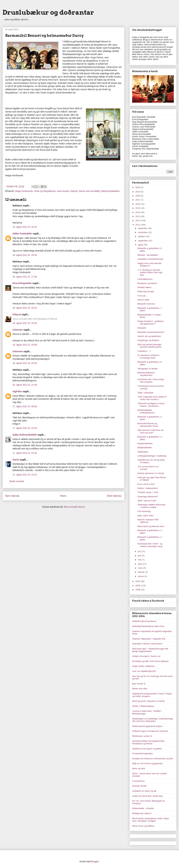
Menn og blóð (139, 768)
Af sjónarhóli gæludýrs (143, 753)
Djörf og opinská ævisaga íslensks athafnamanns (149, 346)
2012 (138, 220)
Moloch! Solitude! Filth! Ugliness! (148, 521)
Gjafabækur (143, 452)
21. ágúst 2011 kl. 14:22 (25, 475)
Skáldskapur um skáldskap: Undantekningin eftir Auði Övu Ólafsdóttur (153, 720)
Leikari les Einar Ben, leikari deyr (148, 796)
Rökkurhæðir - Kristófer (143, 808)
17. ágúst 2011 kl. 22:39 (25, 453)
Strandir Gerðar (139, 786)
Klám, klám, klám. (146, 516)
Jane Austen (63, 191)
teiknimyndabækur (110, 191)
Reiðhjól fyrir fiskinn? (142, 813)
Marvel (74, 191)
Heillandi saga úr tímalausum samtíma (150, 731)
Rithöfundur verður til (142, 736)
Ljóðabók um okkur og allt (144, 791)
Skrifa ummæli (17, 481)
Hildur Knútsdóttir (22, 234)
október (142, 236)
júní (140, 556)
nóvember (143, 232)
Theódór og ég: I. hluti (148, 492)
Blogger (95, 861)
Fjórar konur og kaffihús (143, 826)
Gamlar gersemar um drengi (151, 473)
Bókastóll (142, 328)
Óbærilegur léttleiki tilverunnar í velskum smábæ (151, 506)
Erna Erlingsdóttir (22, 283)
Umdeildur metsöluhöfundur (150, 259)
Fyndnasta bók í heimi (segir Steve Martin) (151, 381)
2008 (138, 590)
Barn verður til (139, 684)
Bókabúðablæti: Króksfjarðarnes (146, 411)
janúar (141, 576)
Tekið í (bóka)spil (145, 393)
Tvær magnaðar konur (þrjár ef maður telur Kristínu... (152, 398)
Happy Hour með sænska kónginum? (149, 265)
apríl (140, 564)
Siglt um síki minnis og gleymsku (147, 763)
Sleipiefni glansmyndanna (144, 621)
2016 (138, 204)
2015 (138, 208)
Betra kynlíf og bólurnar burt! (151, 526)
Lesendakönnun (145, 279)
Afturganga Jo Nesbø (147, 369)
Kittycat (17, 314)
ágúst (141, 245)
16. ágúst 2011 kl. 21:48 (25, 385)
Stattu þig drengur (146, 291)
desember (143, 228)
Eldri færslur (114, 496)
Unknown (18, 330)
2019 (138, 192)
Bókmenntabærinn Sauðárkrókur (146, 374)
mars (141, 568)
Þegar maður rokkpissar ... (145, 666)
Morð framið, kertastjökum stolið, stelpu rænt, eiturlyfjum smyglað (151, 820)
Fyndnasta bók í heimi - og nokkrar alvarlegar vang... (151, 545)
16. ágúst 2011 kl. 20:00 (25, 363)
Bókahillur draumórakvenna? (151, 332)
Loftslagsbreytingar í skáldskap (152, 456)
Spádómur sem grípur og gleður (147, 749)
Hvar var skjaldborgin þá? (144, 671)
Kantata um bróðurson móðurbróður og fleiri (153, 759)
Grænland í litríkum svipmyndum (147, 644)
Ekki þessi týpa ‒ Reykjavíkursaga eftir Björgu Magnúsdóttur (150, 650)
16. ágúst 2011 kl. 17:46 (25, 277)
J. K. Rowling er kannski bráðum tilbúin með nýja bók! (150, 272)
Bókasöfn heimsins (146, 304)
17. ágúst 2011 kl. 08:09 (25, 406)
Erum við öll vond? (146, 484)
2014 (138, 212)
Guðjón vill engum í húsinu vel (146, 656)
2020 (138, 187)
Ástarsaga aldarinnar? (148, 496)
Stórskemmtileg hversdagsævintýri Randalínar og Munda (148, 742)
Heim (63, 496)
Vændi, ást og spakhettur (149, 336)
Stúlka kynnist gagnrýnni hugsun (147, 726)
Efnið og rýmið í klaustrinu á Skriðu (148, 701)
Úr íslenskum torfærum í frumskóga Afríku (149, 357)
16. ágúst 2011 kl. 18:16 (25, 308)
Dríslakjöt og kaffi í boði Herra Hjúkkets (150, 661)
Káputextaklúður (145, 443)
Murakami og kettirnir (147, 283)
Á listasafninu (138, 781)
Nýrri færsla (12, 496)
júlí (140, 551)
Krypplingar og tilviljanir (148, 340)
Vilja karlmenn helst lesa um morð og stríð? (151, 431)
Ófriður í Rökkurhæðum (143, 706)
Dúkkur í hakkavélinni (147, 488)
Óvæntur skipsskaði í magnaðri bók (149, 639)
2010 (138, 581)
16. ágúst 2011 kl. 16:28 (25, 255)
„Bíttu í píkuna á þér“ (147, 501)
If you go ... (143, 296)
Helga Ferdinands (24, 191)
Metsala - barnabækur (148, 255)
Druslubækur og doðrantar (48, 12)
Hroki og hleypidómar (45, 191)
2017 (138, 200)
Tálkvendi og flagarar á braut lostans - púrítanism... (151, 405)
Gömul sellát (143, 300)
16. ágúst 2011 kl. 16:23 (25, 227)
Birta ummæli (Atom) (74, 507)
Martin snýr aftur (140, 689)
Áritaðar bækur (144, 287)
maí (140, 560)
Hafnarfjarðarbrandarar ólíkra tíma (148, 626)
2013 (138, 216)
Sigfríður (17, 391)
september (143, 241)
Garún (16, 460)
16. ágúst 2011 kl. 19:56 (25, 345)
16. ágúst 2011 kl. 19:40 (25, 323)
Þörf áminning (144, 511)
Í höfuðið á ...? (144, 351)
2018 (138, 196)
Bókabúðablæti (144, 448)
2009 (138, 586)
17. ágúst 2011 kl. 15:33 (25, 428)
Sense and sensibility (89, 191)
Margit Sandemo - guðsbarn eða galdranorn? (150, 323)
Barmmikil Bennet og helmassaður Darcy (148, 425)
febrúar (142, 572)
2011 (138, 225)
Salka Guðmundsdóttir (25, 435)
